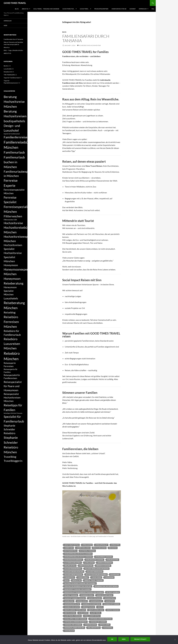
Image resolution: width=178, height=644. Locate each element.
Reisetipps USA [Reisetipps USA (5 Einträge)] (8, 413)
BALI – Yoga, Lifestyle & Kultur (13, 50)
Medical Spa (77, 580)
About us (7, 47)
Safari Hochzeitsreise (105, 595)
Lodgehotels (69, 577)
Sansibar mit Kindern (112, 604)
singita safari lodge (96, 610)
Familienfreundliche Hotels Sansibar (78, 554)
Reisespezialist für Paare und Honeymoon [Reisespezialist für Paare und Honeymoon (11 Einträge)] (13, 386)
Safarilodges (82, 601)
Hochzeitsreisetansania (73, 574)
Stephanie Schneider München (101, 619)
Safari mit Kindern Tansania (75, 598)
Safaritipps (110, 601)
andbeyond (69, 548)
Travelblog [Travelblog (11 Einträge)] (10, 457)
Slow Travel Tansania (73, 616)
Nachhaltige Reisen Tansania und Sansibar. (80, 583)
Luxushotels (8, 69)
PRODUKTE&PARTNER (101, 9)
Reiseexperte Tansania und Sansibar (78, 589)
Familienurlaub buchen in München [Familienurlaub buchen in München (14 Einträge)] (14, 162)
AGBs (5, 25)
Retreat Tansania (71, 595)
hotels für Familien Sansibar (96, 574)
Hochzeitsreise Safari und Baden (97, 569)
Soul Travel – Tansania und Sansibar (46, 9)
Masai (67, 580)
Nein (124, 639)
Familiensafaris (113, 560)
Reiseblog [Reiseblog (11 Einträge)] (10, 312)
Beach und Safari (99, 548)
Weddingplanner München (74, 628)
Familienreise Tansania (104, 557)
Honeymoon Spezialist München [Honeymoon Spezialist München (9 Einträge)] (10, 291)
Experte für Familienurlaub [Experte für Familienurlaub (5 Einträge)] (12, 134)
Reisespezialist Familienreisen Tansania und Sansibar (84, 592)
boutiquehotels (71, 551)
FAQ (153, 9)
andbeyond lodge (83, 548)
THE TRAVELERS (9, 75)
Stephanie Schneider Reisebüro (76, 622)
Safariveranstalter (72, 604)
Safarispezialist (96, 601)
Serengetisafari (88, 607)
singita (100, 607)
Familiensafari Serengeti (73, 560)
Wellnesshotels (94, 628)
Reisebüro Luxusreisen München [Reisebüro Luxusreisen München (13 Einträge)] (12, 344)
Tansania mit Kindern (98, 622)
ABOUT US (25, 9)
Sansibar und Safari (72, 607)
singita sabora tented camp (75, 610)
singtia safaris (70, 613)
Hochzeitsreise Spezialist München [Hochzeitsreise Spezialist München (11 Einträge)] (13, 257)
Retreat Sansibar (113, 592)
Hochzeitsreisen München (74, 571)
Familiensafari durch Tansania (86, 38)
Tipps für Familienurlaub (12, 78)
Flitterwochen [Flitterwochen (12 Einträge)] (13, 216)
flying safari (89, 563)
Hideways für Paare (103, 566)
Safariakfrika (110, 598)
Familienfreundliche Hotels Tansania (78, 557)
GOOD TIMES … (85, 9)
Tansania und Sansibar (73, 625)
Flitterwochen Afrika (73, 563)
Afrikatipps (115, 545)
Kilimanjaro (115, 574)
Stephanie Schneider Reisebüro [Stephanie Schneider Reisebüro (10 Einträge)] (10, 429)
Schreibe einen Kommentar (90, 45)
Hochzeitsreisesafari (95, 571)
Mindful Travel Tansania (94, 580)
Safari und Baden (95, 598)
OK (112, 639)
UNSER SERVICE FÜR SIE (119, 9)
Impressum (143, 9)
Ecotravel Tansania (88, 551)
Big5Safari (113, 548)
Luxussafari (109, 577)
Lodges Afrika (83, 577)
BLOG (17, 9)
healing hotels (70, 566)
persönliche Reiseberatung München (78, 586)
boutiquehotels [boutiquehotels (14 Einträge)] (14, 121)
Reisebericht (8, 72)
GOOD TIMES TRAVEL (15, 3)
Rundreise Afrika (87, 595)
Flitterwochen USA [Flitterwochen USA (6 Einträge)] (10, 220)
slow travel (96, 613)
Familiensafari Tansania (95, 560)
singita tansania (113, 610)
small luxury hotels (92, 616)
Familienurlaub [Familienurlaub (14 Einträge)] (14, 152)
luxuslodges (96, 577)
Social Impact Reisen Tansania (75, 619)
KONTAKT (133, 9)
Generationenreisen (105, 563)
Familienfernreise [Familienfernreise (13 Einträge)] (16, 137)
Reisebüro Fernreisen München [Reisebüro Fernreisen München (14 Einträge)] (11, 322)
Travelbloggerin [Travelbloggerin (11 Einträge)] (13, 461)
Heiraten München (86, 566)
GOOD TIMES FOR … (69, 9)
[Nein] (175, 640)
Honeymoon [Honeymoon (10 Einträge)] (11, 265)
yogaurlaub (69, 631)
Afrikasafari (87, 545)
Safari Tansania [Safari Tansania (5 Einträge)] (18, 413)
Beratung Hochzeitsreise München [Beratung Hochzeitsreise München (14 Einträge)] (14, 102)
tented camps (105, 625)
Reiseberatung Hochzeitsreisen (106, 586)
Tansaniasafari (90, 625)
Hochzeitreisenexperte (73, 569)
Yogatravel (108, 628)
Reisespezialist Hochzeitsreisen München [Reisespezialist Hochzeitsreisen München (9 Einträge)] (12, 398)
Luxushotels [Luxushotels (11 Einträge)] (11, 298)
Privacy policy (140, 639)
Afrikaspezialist (101, 545)
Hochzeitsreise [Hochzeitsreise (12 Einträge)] (13, 223)
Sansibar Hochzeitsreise (91, 604)
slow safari (83, 613)
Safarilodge (69, 601)
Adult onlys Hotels (72, 545)
